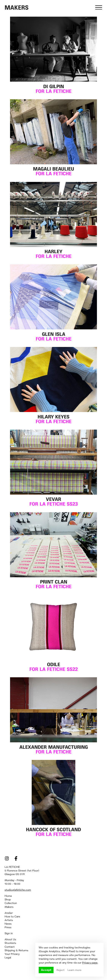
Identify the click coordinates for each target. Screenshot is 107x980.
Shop (8, 899)
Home (8, 896)
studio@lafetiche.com (18, 890)
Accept (46, 970)
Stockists (10, 943)
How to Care (12, 916)
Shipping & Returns (16, 950)
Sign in (9, 933)
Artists (9, 920)
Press (8, 927)
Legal (8, 957)
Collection (11, 903)
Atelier (9, 913)
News (8, 924)
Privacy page (90, 963)
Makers (9, 907)
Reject (61, 970)
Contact (10, 947)
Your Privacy (12, 954)
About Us (10, 939)
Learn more (74, 970)
